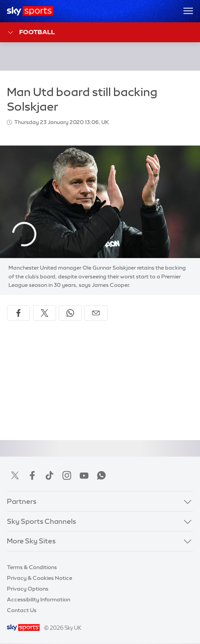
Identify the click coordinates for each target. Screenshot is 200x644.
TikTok (50, 475)
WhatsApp (101, 475)
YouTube (84, 475)
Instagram (67, 475)
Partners (22, 502)
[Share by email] (96, 313)
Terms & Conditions (32, 567)
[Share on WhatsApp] (70, 313)
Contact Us (22, 610)
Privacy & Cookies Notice (40, 578)
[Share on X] (45, 313)
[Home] (30, 11)
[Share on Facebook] (18, 313)
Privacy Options (28, 589)
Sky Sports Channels (41, 521)
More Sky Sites (31, 541)
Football (31, 32)
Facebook (32, 475)
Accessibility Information (39, 599)
